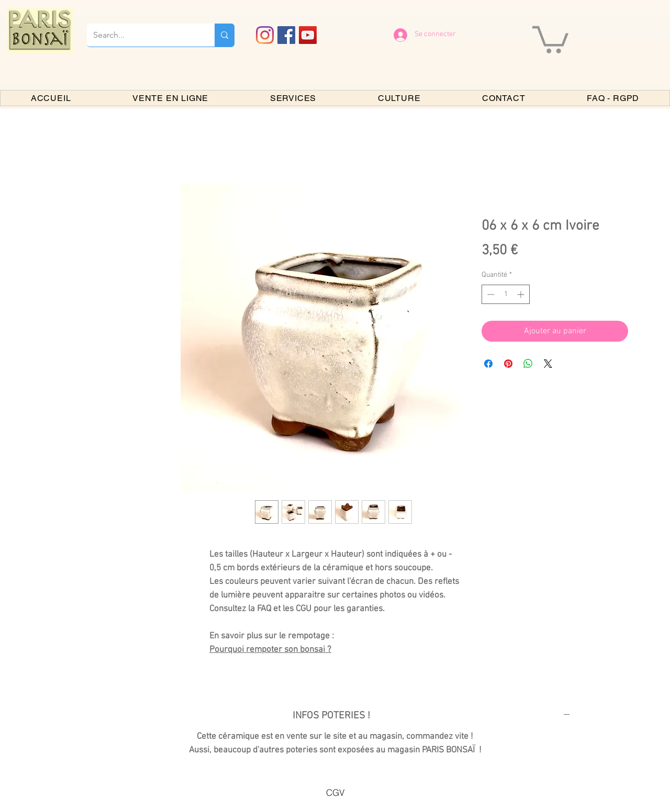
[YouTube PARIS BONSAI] (308, 35)
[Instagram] (265, 35)
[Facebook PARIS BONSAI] (286, 35)
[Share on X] (548, 364)
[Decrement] (490, 294)
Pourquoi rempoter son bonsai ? (270, 650)
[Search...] (143, 35)
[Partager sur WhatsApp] (528, 364)
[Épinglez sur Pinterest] (508, 364)
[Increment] (522, 294)
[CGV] (335, 792)
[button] (550, 38)
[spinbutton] (506, 294)
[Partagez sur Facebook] (488, 364)
